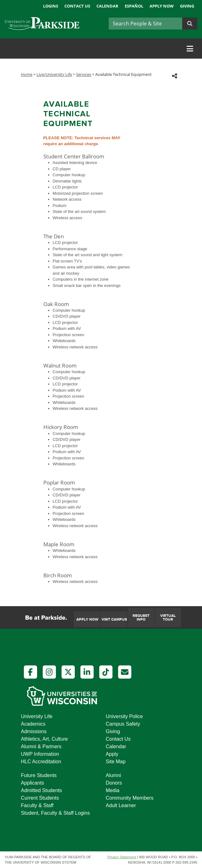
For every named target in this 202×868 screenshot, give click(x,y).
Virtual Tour (168, 618)
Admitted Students (42, 790)
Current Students (40, 798)
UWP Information (40, 754)
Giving (187, 6)
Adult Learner (121, 805)
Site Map (116, 762)
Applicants (33, 783)
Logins (51, 6)
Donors (114, 783)
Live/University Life (54, 74)
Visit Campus (114, 619)
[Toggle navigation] (190, 49)
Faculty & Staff (37, 805)
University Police (124, 716)
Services (84, 74)
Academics (33, 724)
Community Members (130, 798)
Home (27, 74)
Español (134, 6)
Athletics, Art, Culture (44, 739)
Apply (112, 754)
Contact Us (77, 6)
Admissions (34, 731)
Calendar (107, 6)
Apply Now (162, 6)
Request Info (141, 618)
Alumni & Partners (41, 746)
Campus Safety (123, 724)
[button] (175, 76)
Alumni (114, 775)
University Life (37, 716)
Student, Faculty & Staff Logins (55, 813)
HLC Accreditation (41, 762)
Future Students (39, 775)
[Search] (145, 24)
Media (113, 790)
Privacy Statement (122, 857)
